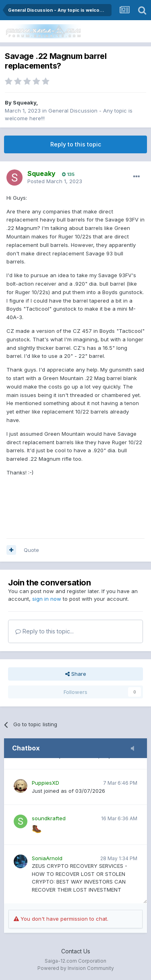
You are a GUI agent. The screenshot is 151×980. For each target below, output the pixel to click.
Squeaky (25, 102)
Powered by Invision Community (76, 968)
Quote (31, 550)
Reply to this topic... (44, 631)
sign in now (47, 599)
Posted (55, 181)
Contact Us (76, 951)
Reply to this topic (76, 144)
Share (76, 674)
